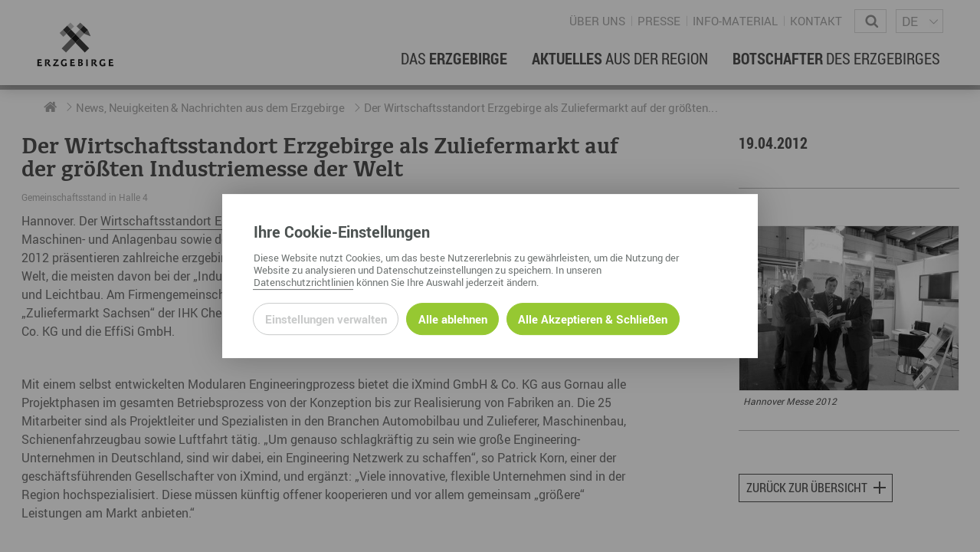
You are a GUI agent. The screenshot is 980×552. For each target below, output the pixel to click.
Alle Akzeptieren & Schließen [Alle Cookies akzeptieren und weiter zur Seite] (593, 319)
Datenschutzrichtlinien (304, 282)
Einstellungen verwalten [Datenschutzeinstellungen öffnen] (326, 319)
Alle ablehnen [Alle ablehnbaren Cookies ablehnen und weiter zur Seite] (453, 319)
